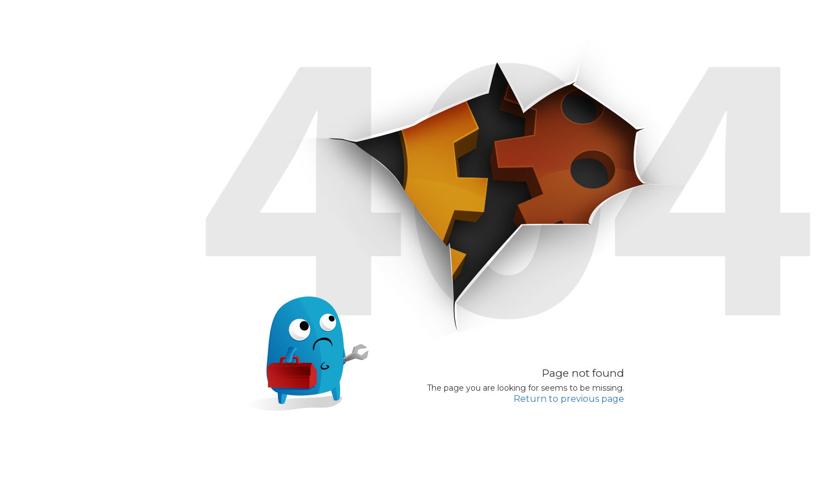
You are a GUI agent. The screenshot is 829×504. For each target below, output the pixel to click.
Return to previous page (569, 399)
